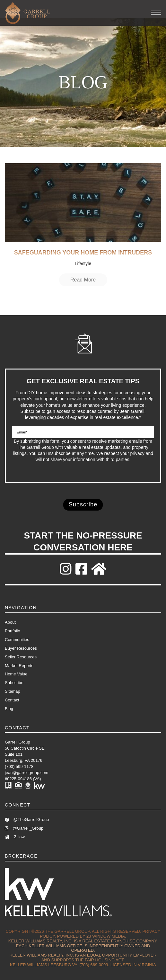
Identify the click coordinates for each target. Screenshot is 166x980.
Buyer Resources (21, 648)
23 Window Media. (106, 936)
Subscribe (14, 683)
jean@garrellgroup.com (26, 773)
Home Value (16, 674)
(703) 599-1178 (19, 766)
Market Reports (19, 666)
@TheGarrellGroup (27, 820)
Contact (12, 700)
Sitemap (13, 691)
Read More (83, 280)
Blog (9, 709)
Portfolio (13, 631)
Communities (17, 640)
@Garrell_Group (24, 828)
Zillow (15, 837)
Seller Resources (21, 657)
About (10, 622)
